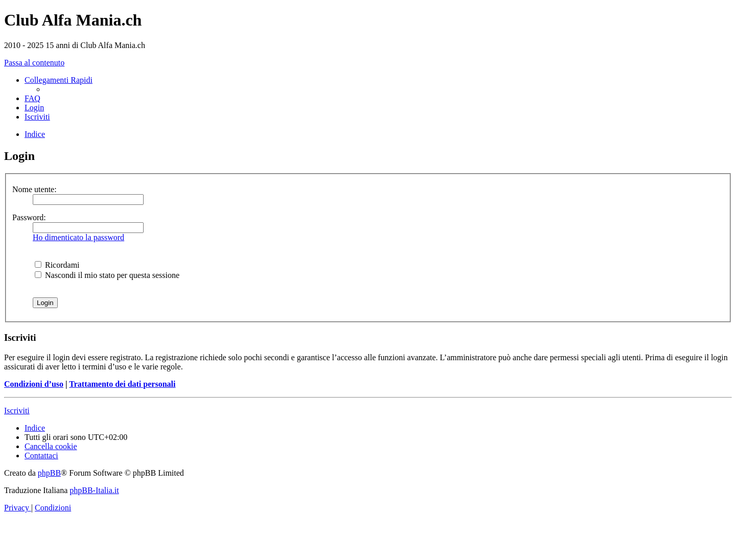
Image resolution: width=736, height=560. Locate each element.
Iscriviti (17, 411)
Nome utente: (34, 189)
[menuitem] (32, 98)
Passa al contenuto (34, 63)
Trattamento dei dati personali (122, 384)
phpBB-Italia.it (94, 490)
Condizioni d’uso (34, 384)
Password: (29, 217)
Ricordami (57, 265)
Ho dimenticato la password (78, 237)
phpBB (49, 473)
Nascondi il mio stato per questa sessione (107, 275)
